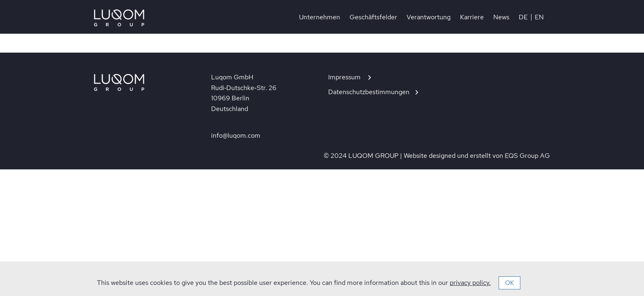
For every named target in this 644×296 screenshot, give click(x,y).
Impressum (345, 77)
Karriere (472, 17)
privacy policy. (470, 283)
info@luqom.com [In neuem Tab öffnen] (236, 135)
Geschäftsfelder (373, 17)
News (501, 17)
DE (523, 17)
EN (539, 17)
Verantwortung (429, 17)
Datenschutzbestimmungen (369, 92)
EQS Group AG (527, 156)
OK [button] (509, 283)
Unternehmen (320, 17)
